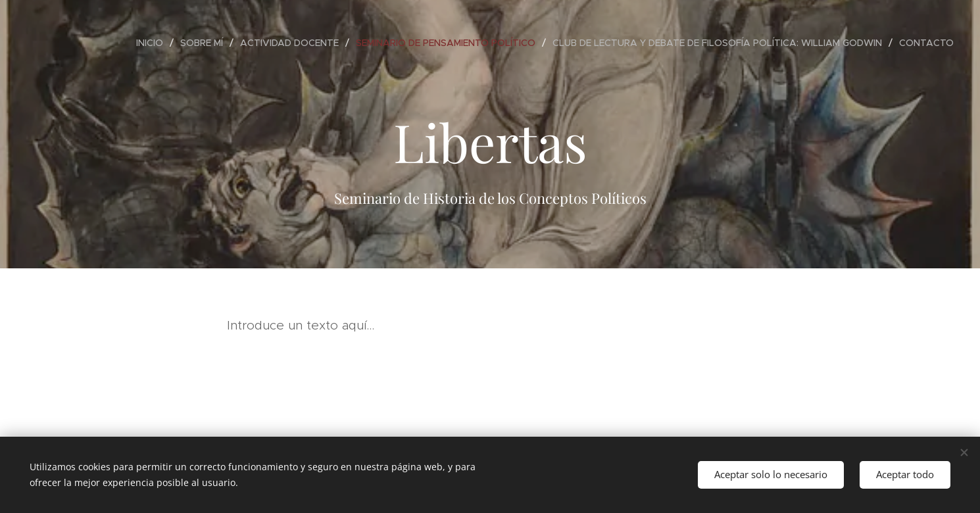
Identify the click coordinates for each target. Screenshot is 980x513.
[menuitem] (153, 43)
